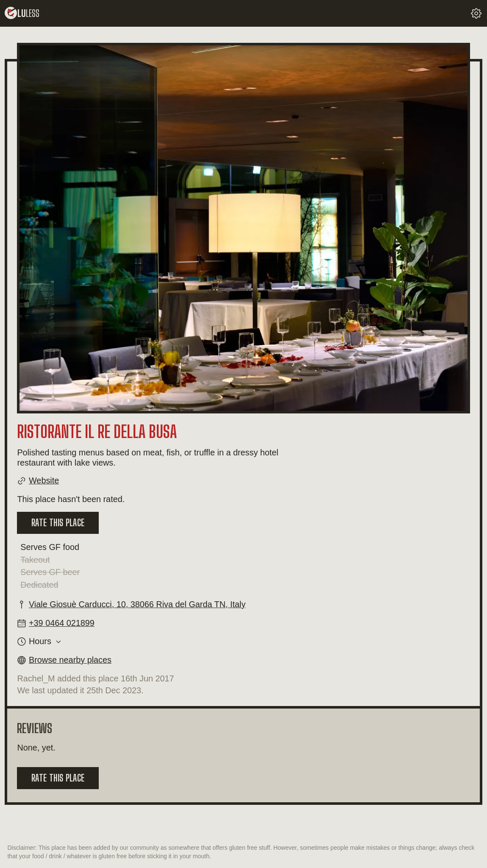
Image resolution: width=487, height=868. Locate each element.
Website (44, 480)
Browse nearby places (70, 660)
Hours (40, 641)
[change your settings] (476, 13)
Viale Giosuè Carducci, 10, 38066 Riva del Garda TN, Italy (137, 604)
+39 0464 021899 (62, 623)
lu (22, 13)
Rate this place (58, 523)
